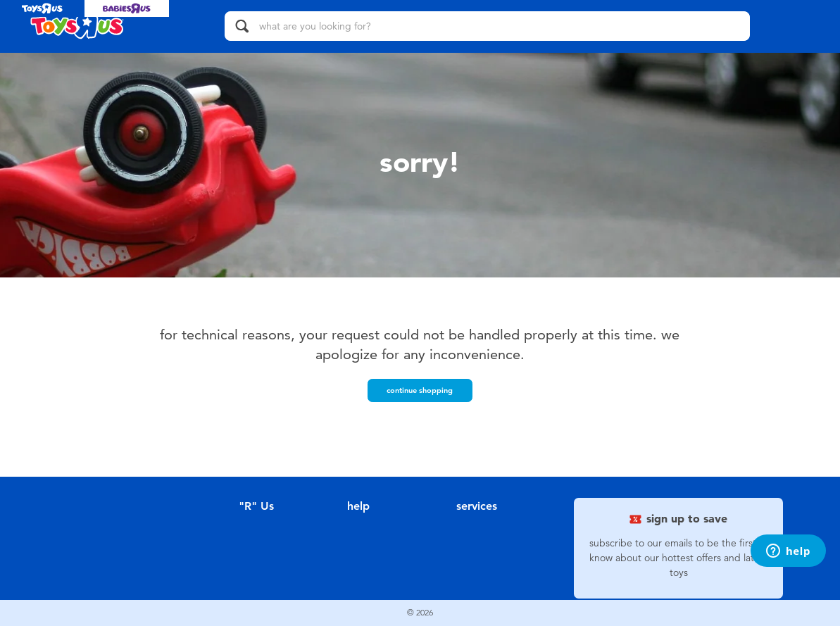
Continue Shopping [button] (420, 390)
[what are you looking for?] (487, 26)
